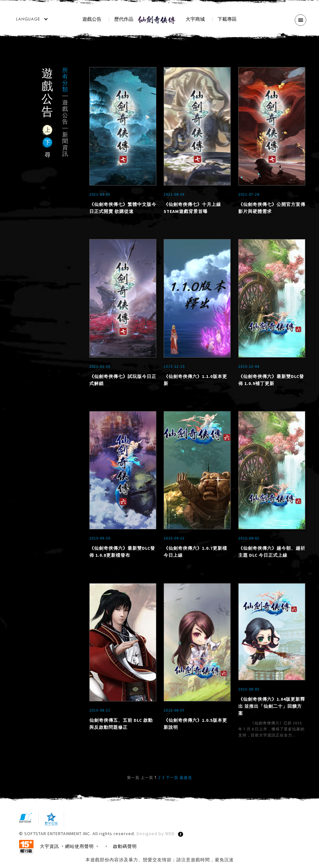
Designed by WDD (156, 839)
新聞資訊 (65, 144)
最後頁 (186, 783)
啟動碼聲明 (125, 852)
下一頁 (172, 783)
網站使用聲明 (79, 852)
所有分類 (65, 80)
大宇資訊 (49, 852)
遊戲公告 (65, 112)
